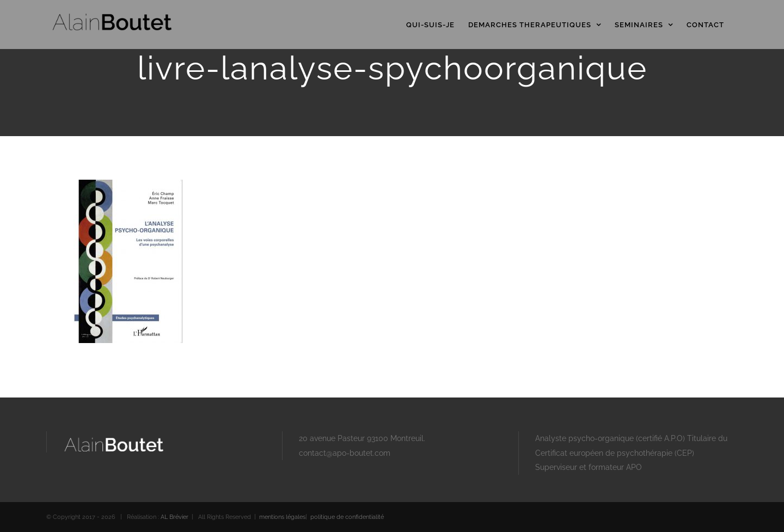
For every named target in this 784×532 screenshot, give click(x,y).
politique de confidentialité (347, 517)
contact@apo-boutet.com (345, 453)
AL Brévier (174, 517)
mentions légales (282, 517)
